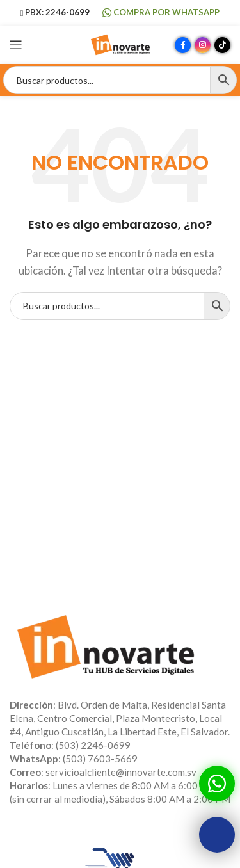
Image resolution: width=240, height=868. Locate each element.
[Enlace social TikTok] (222, 45)
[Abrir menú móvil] (16, 45)
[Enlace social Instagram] (203, 45)
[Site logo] (120, 44)
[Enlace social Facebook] (183, 45)
